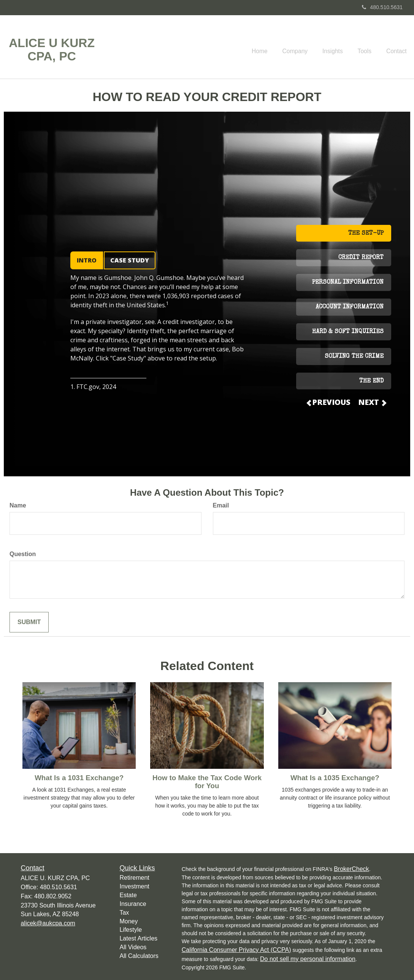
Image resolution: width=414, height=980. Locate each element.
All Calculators (139, 956)
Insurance (133, 904)
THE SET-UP (366, 234)
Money (128, 921)
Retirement (134, 878)
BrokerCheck (351, 869)
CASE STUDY (130, 260)
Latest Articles (138, 938)
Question (23, 554)
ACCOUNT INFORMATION (350, 307)
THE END (371, 381)
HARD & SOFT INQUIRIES (348, 332)
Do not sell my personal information (308, 959)
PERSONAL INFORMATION (348, 283)
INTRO (87, 260)
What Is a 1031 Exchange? (79, 778)
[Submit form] (29, 622)
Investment (134, 886)
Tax (124, 913)
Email (221, 505)
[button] (304, 47)
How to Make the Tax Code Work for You (207, 782)
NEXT (372, 402)
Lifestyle (131, 930)
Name (18, 505)
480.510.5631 (382, 7)
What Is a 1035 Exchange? (335, 778)
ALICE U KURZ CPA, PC (52, 50)
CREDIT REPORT (361, 258)
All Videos (133, 947)
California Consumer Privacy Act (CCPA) (236, 950)
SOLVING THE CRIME (354, 357)
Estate (128, 895)
